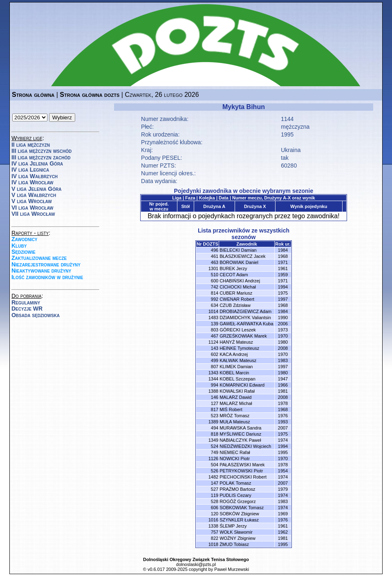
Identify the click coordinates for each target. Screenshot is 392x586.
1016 (213, 520)
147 (215, 483)
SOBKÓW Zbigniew (239, 514)
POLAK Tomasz (235, 483)
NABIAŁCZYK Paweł (240, 440)
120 (215, 514)
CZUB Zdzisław (235, 305)
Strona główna (33, 95)
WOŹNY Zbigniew (237, 538)
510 (215, 275)
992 (215, 299)
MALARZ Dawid (235, 397)
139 (215, 324)
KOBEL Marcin (234, 373)
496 (215, 250)
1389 (213, 422)
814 (215, 293)
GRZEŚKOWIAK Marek (243, 336)
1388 (213, 391)
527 (215, 489)
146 (215, 397)
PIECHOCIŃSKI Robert (243, 477)
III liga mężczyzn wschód (41, 151)
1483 (213, 318)
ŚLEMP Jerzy (233, 526)
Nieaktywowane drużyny (41, 271)
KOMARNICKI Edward (242, 385)
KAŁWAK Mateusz (238, 360)
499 (215, 360)
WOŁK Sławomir (236, 532)
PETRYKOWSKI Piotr (241, 471)
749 (215, 452)
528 (215, 501)
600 (215, 281)
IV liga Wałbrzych (35, 176)
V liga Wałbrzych (34, 195)
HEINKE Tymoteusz (239, 348)
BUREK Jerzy (233, 268)
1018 (213, 544)
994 (215, 385)
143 (215, 348)
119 (215, 495)
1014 (213, 311)
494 (215, 428)
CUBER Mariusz (236, 293)
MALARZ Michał (236, 403)
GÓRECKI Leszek (238, 330)
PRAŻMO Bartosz (237, 489)
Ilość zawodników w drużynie (47, 277)
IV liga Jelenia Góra (37, 163)
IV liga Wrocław (32, 182)
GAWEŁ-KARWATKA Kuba (246, 324)
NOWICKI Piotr (235, 459)
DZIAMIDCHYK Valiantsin (245, 318)
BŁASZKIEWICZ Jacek (242, 256)
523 (215, 416)
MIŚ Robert (231, 409)
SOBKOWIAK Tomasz (242, 508)
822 (215, 538)
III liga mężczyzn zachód (41, 157)
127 (215, 403)
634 (215, 305)
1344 (213, 379)
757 (215, 532)
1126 (213, 459)
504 (215, 465)
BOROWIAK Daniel (239, 262)
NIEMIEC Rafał (235, 452)
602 (215, 354)
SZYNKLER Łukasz (239, 520)
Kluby (19, 246)
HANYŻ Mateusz (236, 342)
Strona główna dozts (90, 95)
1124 (213, 342)
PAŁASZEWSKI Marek (242, 465)
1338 (213, 526)
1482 (213, 477)
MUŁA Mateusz (235, 422)
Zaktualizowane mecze (39, 258)
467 (215, 336)
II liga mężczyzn (31, 145)
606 (215, 508)
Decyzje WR (27, 309)
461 (215, 256)
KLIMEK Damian (236, 367)
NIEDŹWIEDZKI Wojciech (245, 446)
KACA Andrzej (234, 354)
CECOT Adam (234, 275)
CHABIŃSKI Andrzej (240, 281)
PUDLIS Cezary (235, 495)
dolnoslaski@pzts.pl (196, 564)
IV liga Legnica (30, 170)
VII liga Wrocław (33, 214)
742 (215, 287)
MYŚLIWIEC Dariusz (240, 434)
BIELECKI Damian (238, 250)
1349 (213, 440)
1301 (213, 268)
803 (215, 330)
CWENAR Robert (237, 299)
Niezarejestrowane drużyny (46, 264)
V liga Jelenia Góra (36, 189)
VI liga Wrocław (32, 208)
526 (215, 471)
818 (215, 434)
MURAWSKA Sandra (240, 428)
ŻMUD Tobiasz (234, 544)
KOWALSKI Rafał (237, 391)
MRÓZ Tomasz (234, 416)
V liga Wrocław (32, 201)
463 (215, 262)
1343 (213, 373)
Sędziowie (24, 252)
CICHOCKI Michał (238, 287)
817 (215, 409)
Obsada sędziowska (36, 315)
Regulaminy (26, 302)
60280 (289, 166)
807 (215, 367)
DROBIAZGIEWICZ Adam (245, 311)
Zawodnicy (25, 239)
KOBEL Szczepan (237, 379)
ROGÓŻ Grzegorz (238, 501)
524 (215, 446)
